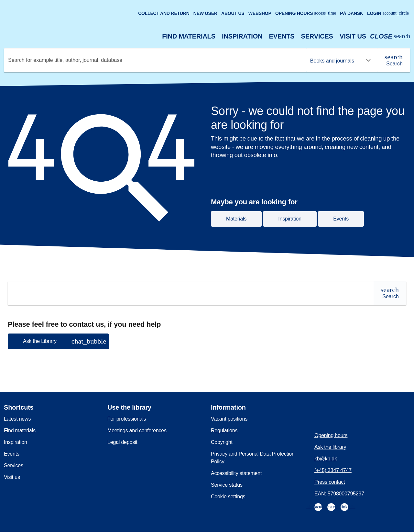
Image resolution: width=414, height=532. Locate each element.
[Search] (394, 60)
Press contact (330, 482)
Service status (227, 485)
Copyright (222, 442)
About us (233, 13)
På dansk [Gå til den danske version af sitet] (352, 13)
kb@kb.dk (326, 459)
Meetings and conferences (137, 430)
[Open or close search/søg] (390, 36)
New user (205, 13)
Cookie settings (228, 497)
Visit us (353, 36)
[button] (58, 341)
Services (317, 36)
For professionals (127, 419)
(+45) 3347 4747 (333, 470)
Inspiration (242, 36)
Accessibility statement (236, 473)
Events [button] (341, 219)
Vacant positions (229, 419)
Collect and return (164, 13)
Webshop (260, 13)
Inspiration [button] (290, 219)
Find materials (189, 36)
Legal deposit (122, 442)
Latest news (17, 419)
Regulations (224, 430)
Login (388, 13)
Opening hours (306, 13)
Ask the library (330, 447)
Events (282, 36)
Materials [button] (236, 219)
